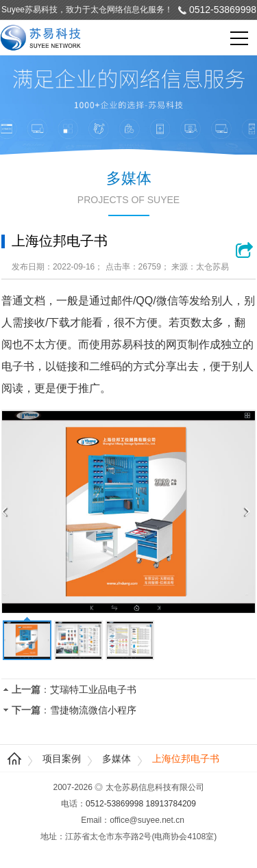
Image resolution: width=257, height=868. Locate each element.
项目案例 (62, 759)
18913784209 (171, 804)
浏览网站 (245, 250)
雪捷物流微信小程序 (93, 710)
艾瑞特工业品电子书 (93, 689)
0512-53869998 (223, 10)
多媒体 (117, 759)
